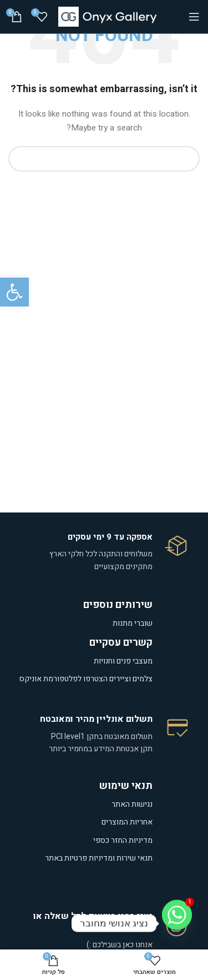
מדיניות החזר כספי (123, 840)
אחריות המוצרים (127, 822)
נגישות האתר (132, 804)
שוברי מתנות (133, 623)
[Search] (104, 159)
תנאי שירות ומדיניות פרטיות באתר (99, 858)
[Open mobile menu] (194, 17)
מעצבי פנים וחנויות (122, 661)
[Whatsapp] (177, 923)
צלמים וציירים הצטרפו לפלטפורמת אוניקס (86, 679)
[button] (14, 292)
